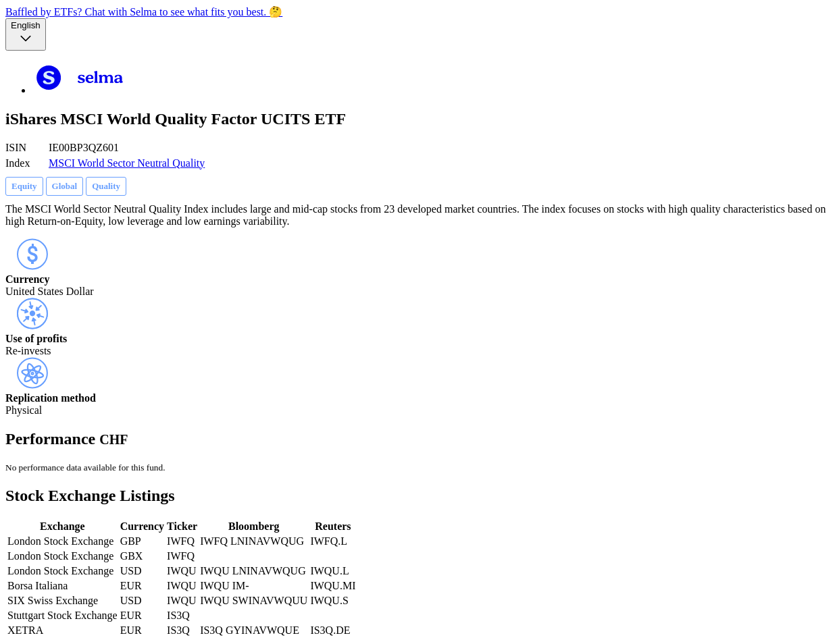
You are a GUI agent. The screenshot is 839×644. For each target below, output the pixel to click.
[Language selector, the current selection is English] (26, 34)
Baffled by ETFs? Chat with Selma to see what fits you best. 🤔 (144, 12)
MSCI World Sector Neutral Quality (127, 163)
